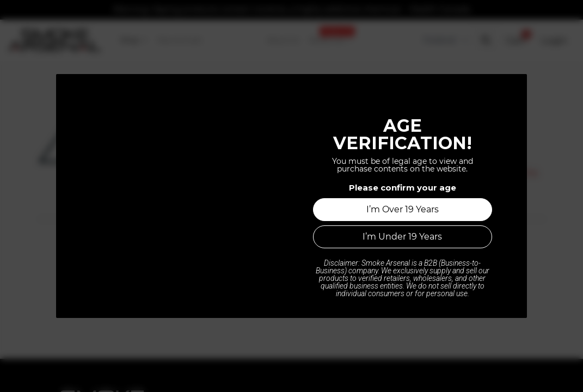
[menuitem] (134, 40)
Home (292, 278)
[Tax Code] (444, 40)
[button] (485, 40)
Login (554, 40)
